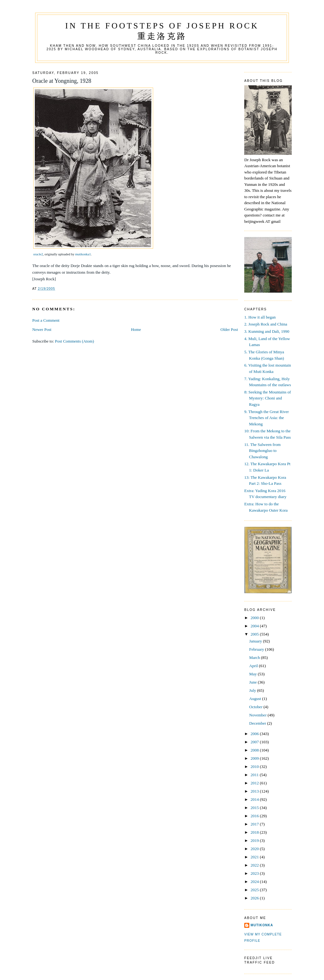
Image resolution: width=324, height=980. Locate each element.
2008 (255, 750)
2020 (255, 849)
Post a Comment (46, 320)
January (256, 641)
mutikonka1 (83, 254)
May (254, 674)
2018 (255, 832)
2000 (255, 618)
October (256, 707)
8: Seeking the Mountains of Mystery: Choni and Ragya (268, 398)
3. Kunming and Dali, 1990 (267, 331)
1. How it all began (260, 317)
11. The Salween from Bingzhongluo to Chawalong (262, 451)
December (258, 723)
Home (136, 329)
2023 (255, 873)
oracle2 (38, 254)
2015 (255, 808)
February (257, 649)
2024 (255, 882)
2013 (255, 791)
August (256, 699)
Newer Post (42, 329)
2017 (255, 824)
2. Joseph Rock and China (266, 324)
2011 (255, 775)
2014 (255, 799)
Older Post (229, 329)
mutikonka (262, 925)
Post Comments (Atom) (75, 341)
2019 (255, 840)
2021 (255, 857)
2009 (255, 758)
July (253, 690)
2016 (255, 816)
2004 (255, 626)
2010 (255, 767)
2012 (255, 783)
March (255, 657)
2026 (255, 898)
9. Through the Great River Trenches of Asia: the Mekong (267, 418)
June (254, 682)
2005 (255, 634)
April (254, 666)
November (259, 715)
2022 (255, 865)
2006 (255, 734)
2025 (255, 890)
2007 (255, 742)
